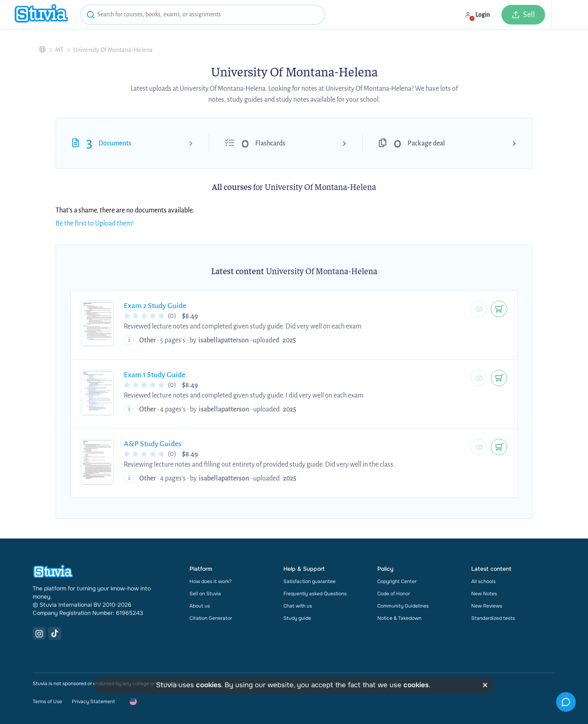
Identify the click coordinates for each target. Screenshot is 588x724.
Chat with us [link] (298, 606)
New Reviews (487, 606)
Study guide (297, 618)
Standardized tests (493, 618)
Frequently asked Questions (315, 594)
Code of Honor (394, 594)
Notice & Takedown (399, 618)
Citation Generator (211, 618)
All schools (483, 581)
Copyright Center (397, 581)
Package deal (426, 143)
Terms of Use (47, 702)
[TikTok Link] (55, 633)
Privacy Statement (93, 702)
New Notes (484, 594)
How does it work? (210, 581)
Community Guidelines (403, 606)
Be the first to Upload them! (95, 223)
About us (200, 606)
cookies (209, 685)
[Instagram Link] (39, 633)
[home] (41, 15)
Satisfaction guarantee (310, 581)
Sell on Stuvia (205, 594)
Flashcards (270, 143)
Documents (115, 143)
